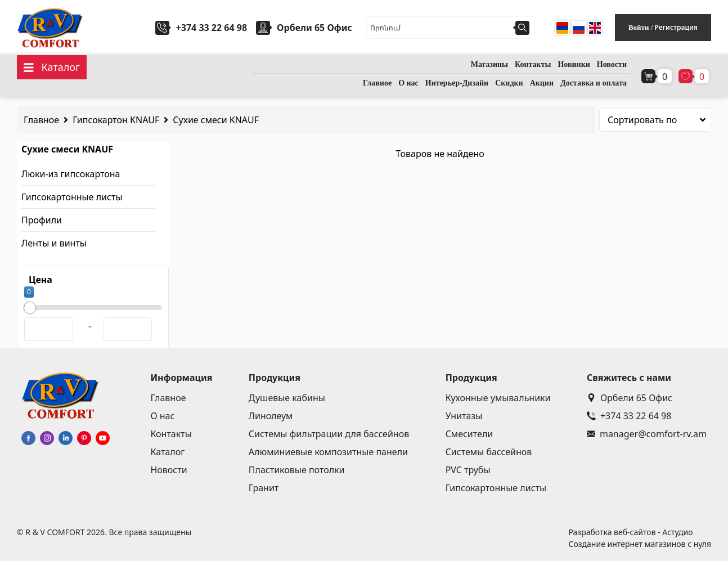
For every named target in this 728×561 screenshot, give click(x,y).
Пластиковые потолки (297, 470)
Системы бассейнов (489, 452)
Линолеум (271, 416)
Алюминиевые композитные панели (328, 452)
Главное (377, 83)
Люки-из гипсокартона (71, 174)
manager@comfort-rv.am (647, 434)
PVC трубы (468, 470)
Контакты (533, 64)
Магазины (489, 64)
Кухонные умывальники (498, 398)
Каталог (167, 452)
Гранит (264, 488)
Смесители (469, 434)
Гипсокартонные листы (72, 197)
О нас (408, 83)
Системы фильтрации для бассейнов (329, 434)
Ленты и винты (54, 243)
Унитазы (464, 416)
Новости (612, 64)
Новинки (574, 64)
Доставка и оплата (594, 83)
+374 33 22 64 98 (212, 28)
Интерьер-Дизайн (457, 83)
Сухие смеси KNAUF (216, 120)
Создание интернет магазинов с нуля (640, 544)
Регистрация (676, 27)
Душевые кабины (287, 398)
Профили (42, 220)
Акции (542, 83)
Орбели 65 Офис (630, 398)
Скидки (509, 83)
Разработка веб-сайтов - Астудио (630, 532)
